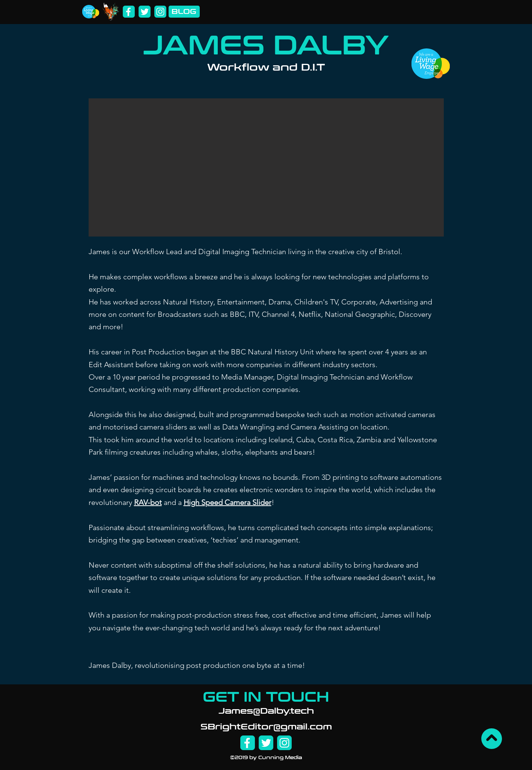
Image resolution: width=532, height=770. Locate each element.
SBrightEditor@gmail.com (266, 727)
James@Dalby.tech (266, 711)
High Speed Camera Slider (228, 502)
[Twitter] (145, 12)
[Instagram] (160, 12)
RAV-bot (148, 502)
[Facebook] (129, 12)
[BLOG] (184, 12)
